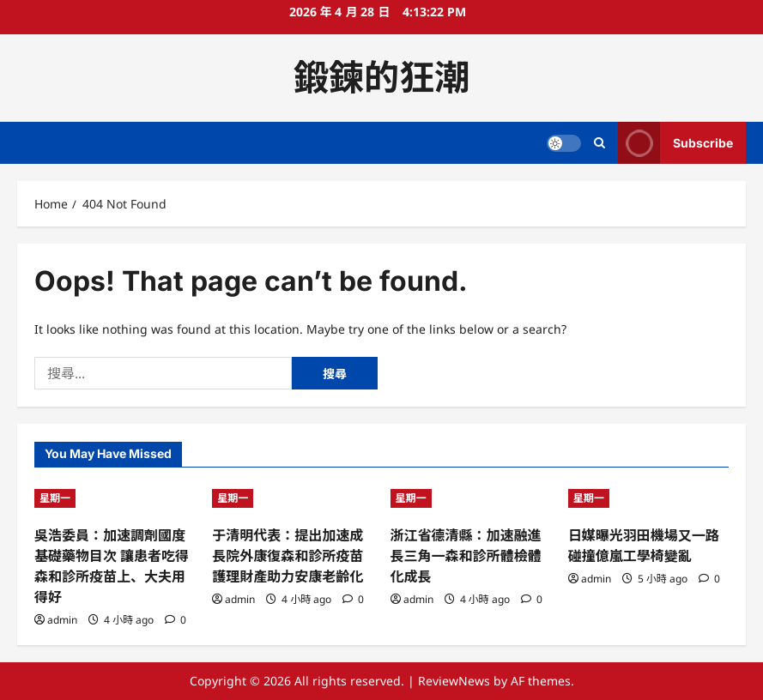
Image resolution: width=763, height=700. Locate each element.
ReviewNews (454, 681)
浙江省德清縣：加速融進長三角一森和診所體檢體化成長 (466, 556)
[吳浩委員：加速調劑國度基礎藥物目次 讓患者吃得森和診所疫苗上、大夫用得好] (115, 498)
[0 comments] (176, 620)
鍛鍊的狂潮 (381, 77)
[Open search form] (599, 143)
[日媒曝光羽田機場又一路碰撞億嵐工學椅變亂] (648, 498)
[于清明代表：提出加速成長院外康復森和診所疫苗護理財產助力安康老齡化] (292, 498)
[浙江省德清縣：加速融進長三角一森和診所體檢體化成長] (471, 498)
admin (62, 620)
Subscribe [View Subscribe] (675, 143)
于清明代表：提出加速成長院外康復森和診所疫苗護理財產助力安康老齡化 (288, 556)
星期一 (55, 498)
